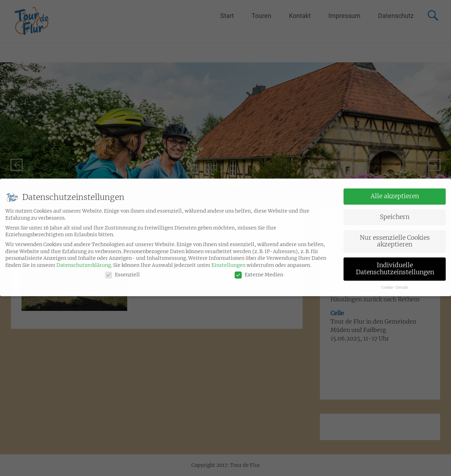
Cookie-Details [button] (395, 281)
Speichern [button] (395, 211)
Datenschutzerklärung (84, 259)
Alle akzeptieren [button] (395, 190)
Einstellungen (228, 259)
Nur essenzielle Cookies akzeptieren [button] (395, 235)
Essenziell (122, 268)
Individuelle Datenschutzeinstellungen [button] (395, 262)
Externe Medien (259, 268)
